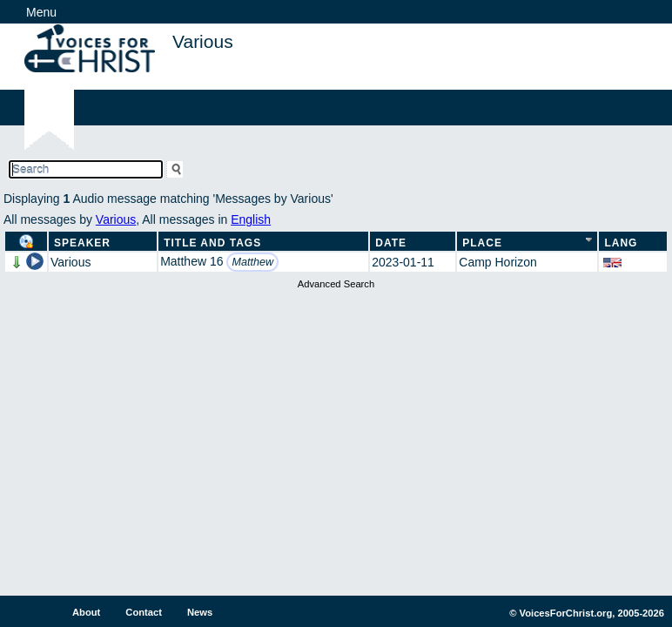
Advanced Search (336, 284)
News (200, 612)
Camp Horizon (497, 262)
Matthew (252, 262)
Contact (144, 612)
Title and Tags (212, 243)
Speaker (82, 243)
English (251, 219)
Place (482, 243)
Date (391, 243)
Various (116, 219)
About (86, 612)
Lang (621, 243)
